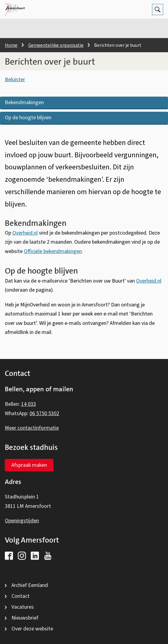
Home (11, 45)
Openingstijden (22, 521)
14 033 (29, 404)
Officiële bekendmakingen (53, 251)
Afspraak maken (29, 465)
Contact (21, 596)
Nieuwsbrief (25, 618)
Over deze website (32, 629)
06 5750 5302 (44, 413)
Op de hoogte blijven (28, 118)
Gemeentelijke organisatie (56, 45)
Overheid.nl (25, 233)
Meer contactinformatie (32, 428)
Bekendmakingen (24, 103)
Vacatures (23, 607)
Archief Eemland (30, 585)
